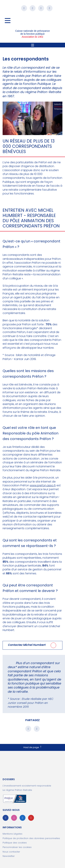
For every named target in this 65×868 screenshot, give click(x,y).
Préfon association (32, 22)
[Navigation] (8, 20)
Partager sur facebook (28, 729)
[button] (16, 8)
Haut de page (31, 747)
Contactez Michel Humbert (27, 645)
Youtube (50, 8)
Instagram (33, 8)
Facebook (24, 8)
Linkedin (41, 8)
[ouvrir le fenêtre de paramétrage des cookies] (32, 847)
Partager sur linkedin (37, 729)
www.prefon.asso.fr (43, 485)
